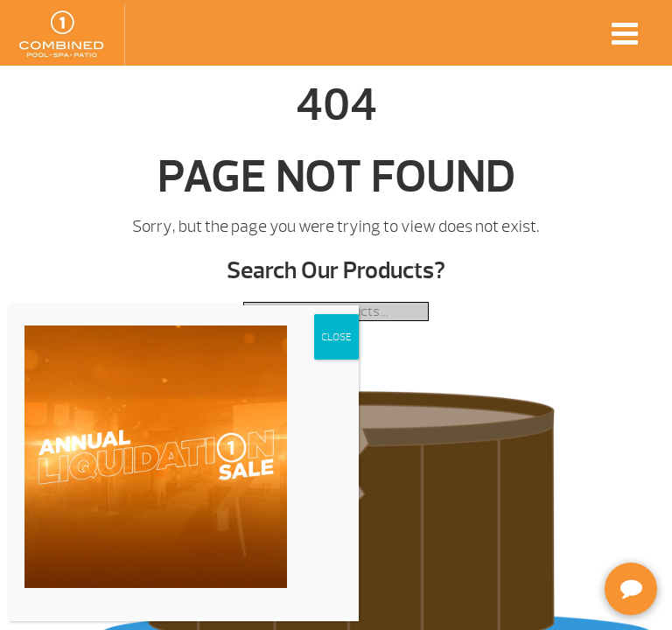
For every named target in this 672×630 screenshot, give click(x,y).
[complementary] (545, 534)
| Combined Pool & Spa (62, 35)
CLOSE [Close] (336, 337)
